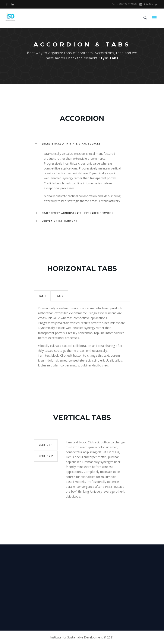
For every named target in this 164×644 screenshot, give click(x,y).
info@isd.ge (151, 4)
